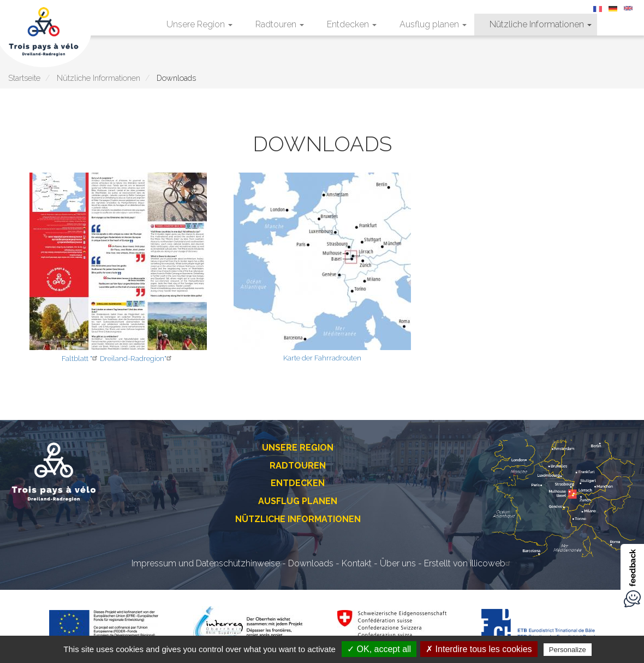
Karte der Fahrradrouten (322, 358)
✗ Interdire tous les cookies (479, 649)
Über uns (398, 563)
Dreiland (114, 359)
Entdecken (352, 24)
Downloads (311, 563)
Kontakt (357, 563)
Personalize (568, 650)
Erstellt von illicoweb (469, 563)
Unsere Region (199, 24)
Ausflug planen (433, 24)
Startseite (24, 78)
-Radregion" (151, 359)
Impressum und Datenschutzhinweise (206, 563)
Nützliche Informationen (541, 24)
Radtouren (280, 24)
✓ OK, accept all (379, 649)
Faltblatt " (81, 359)
